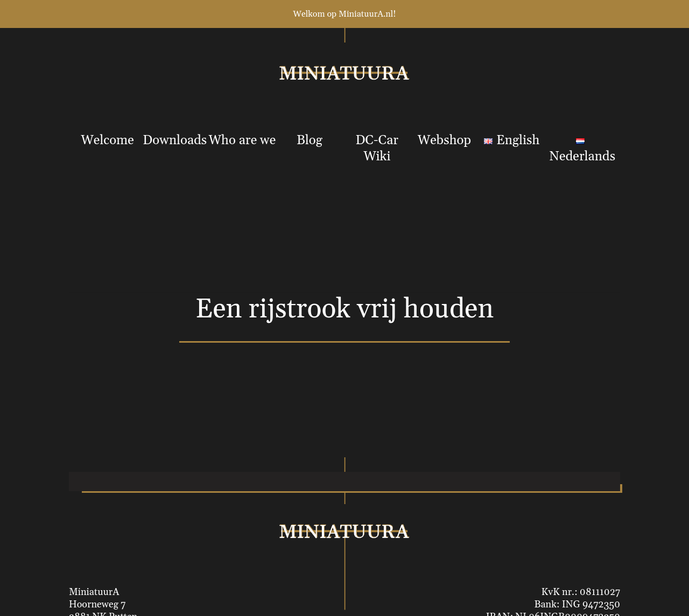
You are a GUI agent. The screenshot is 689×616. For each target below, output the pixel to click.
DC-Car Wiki (377, 148)
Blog (310, 140)
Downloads (175, 140)
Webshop (444, 140)
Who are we (242, 140)
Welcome (107, 140)
